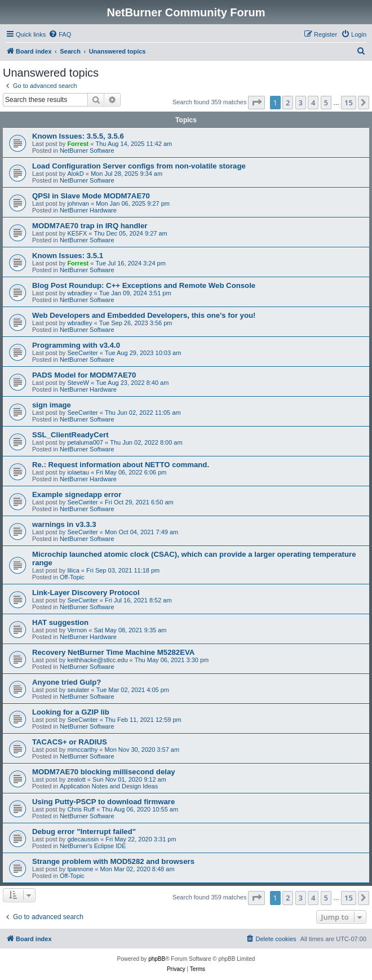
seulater (78, 690)
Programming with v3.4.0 (76, 345)
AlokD (75, 174)
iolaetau (78, 472)
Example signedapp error (77, 495)
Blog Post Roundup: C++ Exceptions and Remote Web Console (144, 285)
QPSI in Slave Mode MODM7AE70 (91, 196)
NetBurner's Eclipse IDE (93, 846)
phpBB (157, 959)
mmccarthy (82, 750)
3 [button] (301, 103)
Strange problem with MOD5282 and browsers (113, 861)
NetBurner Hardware (88, 210)
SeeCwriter (82, 353)
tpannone (80, 869)
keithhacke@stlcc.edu (97, 660)
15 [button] (349, 103)
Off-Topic (72, 577)
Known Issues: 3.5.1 (68, 256)
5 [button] (326, 103)
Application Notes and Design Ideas (109, 786)
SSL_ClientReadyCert (70, 435)
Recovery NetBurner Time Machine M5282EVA (113, 652)
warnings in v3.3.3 (64, 524)
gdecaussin (83, 839)
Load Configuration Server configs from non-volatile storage (139, 166)
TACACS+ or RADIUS (70, 742)
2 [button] (288, 103)
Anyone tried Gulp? (67, 682)
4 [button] (313, 103)
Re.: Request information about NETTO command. (121, 465)
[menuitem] (60, 34)
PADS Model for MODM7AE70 (84, 375)
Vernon (77, 630)
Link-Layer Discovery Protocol (86, 593)
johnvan (78, 203)
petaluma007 (85, 442)
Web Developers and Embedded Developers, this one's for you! (144, 315)
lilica (73, 570)
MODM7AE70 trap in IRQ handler (90, 226)
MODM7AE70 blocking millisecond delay (104, 772)
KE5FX (77, 233)
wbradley (79, 293)
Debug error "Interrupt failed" (84, 832)
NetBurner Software (87, 150)
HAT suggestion (60, 622)
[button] (256, 103)
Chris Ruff (81, 809)
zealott (76, 779)
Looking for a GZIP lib (71, 712)
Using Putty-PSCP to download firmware (103, 802)
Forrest (78, 144)
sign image (52, 405)
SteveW (78, 383)
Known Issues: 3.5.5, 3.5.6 (78, 136)
